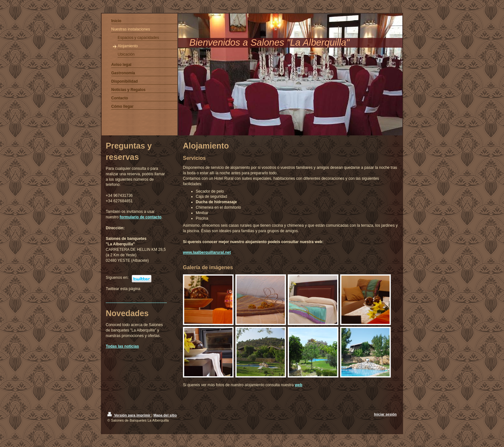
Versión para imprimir (129, 415)
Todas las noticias (122, 346)
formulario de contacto (140, 217)
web (298, 385)
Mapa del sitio (165, 415)
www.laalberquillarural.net (207, 252)
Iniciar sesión (385, 414)
